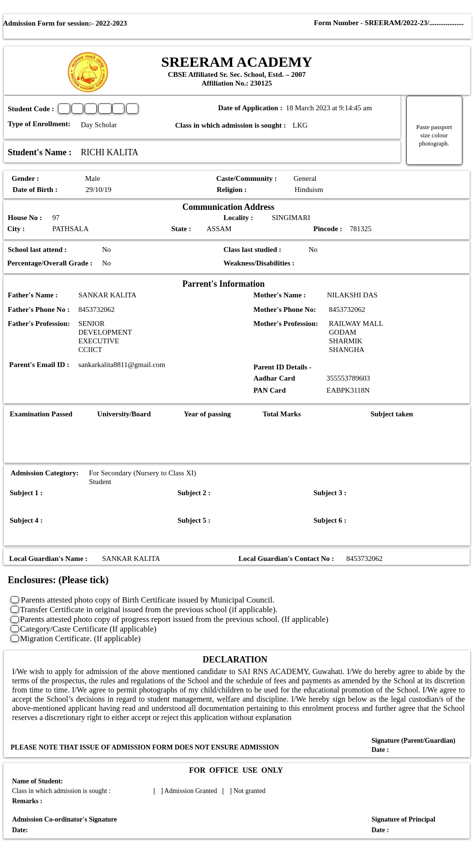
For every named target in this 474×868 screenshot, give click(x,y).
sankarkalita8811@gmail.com (122, 365)
